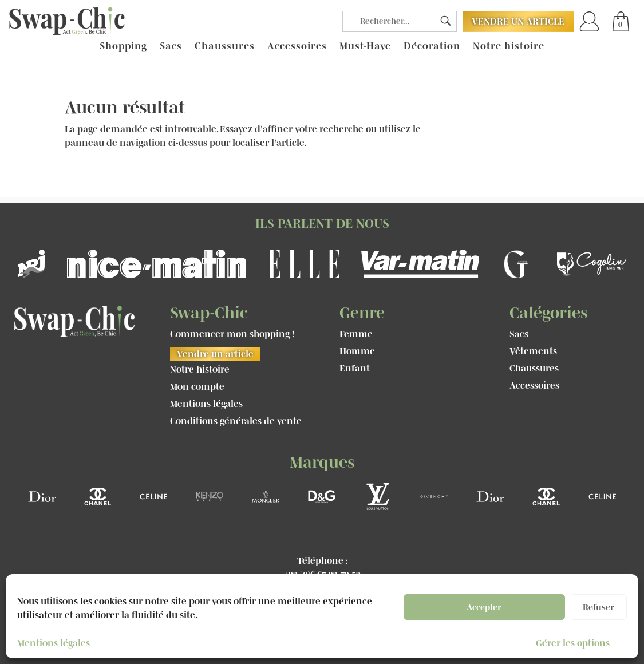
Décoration (432, 46)
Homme (357, 351)
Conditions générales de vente (236, 421)
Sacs (171, 46)
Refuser (598, 607)
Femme (356, 334)
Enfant (355, 369)
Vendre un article (518, 21)
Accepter (484, 607)
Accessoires (297, 46)
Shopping (123, 46)
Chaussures (225, 46)
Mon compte (197, 387)
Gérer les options (573, 643)
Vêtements (533, 351)
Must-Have (365, 46)
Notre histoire (509, 46)
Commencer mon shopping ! (232, 334)
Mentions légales (54, 643)
